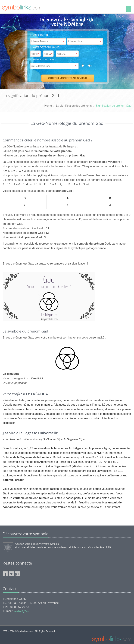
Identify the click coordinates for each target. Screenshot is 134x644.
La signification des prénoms (74, 106)
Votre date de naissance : (45, 47)
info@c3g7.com (22, 611)
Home (48, 106)
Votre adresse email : (43, 59)
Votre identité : (40, 35)
